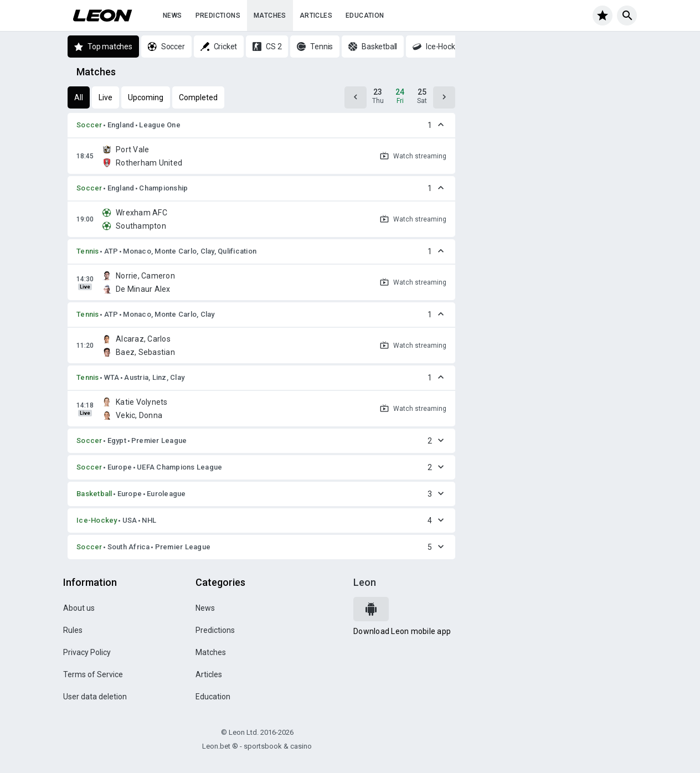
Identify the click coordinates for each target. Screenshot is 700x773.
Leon (365, 582)
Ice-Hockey (97, 520)
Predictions (218, 16)
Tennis (88, 251)
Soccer (89, 125)
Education (365, 16)
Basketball (94, 494)
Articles (316, 16)
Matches (270, 16)
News (173, 16)
